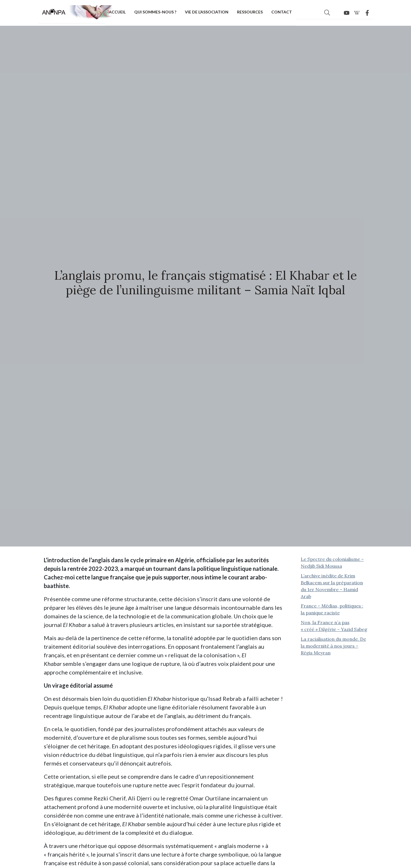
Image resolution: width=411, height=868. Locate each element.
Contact (282, 12)
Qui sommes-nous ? (155, 12)
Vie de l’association (207, 12)
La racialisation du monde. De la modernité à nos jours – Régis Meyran (333, 646)
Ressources (250, 12)
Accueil (117, 12)
